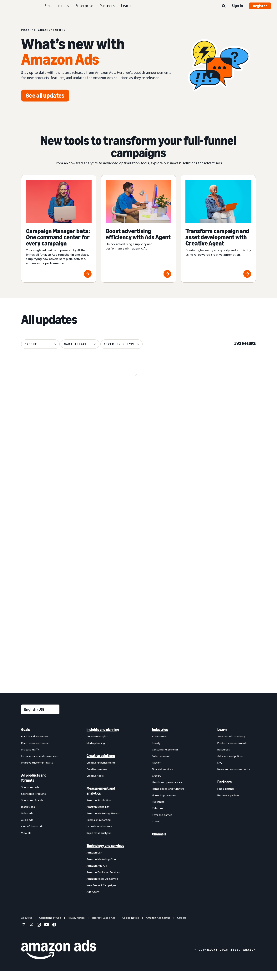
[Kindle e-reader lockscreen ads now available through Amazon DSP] (59, 397)
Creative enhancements (101, 772)
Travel (156, 830)
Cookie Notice (131, 927)
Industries (160, 739)
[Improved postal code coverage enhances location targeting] (218, 555)
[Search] (224, 6)
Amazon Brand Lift (98, 816)
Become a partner (228, 804)
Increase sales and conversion (39, 765)
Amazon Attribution (99, 809)
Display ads (28, 816)
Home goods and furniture (168, 798)
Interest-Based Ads (103, 927)
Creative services (97, 778)
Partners (107, 6)
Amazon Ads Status (158, 927)
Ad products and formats (34, 787)
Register (260, 6)
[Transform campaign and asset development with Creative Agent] (218, 229)
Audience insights (97, 745)
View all (26, 842)
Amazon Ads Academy (231, 745)
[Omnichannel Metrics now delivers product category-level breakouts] (139, 397)
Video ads (27, 822)
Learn (126, 6)
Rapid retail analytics (99, 842)
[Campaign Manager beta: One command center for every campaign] (59, 229)
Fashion (157, 772)
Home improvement (164, 804)
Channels (159, 843)
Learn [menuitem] (222, 739)
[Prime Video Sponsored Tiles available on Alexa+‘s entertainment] (218, 397)
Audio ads (27, 829)
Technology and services (105, 855)
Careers (182, 927)
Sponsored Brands (32, 809)
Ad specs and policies (230, 765)
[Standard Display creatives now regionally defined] (59, 555)
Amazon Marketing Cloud (102, 868)
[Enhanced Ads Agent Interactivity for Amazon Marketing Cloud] (139, 476)
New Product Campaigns (101, 894)
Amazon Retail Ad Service (102, 888)
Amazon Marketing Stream (103, 822)
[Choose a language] (40, 718)
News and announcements (234, 778)
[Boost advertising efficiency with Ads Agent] (139, 229)
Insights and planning (103, 739)
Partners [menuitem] (224, 791)
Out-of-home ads (32, 835)
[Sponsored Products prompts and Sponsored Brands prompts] (139, 555)
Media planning (96, 752)
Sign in (237, 6)
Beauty (156, 752)
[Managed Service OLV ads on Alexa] (218, 476)
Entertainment (161, 765)
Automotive (159, 745)
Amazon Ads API (97, 875)
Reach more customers (35, 752)
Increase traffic (30, 758)
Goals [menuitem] (25, 739)
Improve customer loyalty (37, 772)
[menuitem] (40, 819)
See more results (138, 682)
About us (27, 927)
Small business (57, 6)
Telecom (157, 817)
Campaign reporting (99, 829)
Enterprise (84, 6)
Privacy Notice (76, 927)
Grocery (157, 785)
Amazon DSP (94, 861)
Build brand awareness (35, 745)
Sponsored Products (33, 803)
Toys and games (162, 824)
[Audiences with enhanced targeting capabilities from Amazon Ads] (59, 632)
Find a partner (226, 798)
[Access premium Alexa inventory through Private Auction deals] (139, 632)
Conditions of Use (50, 927)
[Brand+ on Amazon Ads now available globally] (218, 632)
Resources (224, 758)
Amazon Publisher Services (103, 881)
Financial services (162, 778)
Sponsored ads (30, 796)
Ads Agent (93, 901)
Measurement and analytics (101, 800)
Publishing (158, 811)
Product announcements (232, 752)
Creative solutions (101, 765)
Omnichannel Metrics (99, 835)
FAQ (220, 772)
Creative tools (95, 785)
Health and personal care (167, 791)
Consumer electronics (165, 758)
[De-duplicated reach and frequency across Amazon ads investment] (59, 476)
